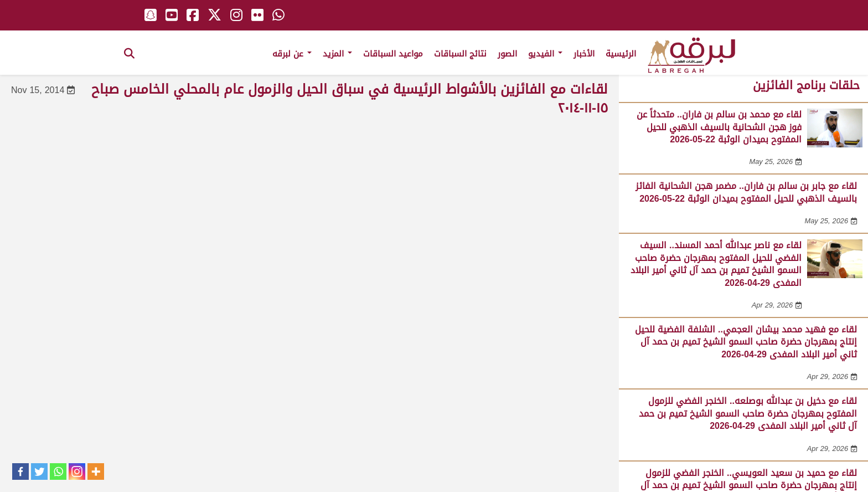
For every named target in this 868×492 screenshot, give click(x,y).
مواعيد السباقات (393, 54)
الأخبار (584, 54)
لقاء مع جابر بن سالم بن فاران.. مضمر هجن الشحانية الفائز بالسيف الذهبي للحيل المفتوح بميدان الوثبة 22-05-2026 (746, 192)
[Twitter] (39, 471)
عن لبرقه (292, 54)
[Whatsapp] (58, 471)
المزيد (337, 54)
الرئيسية (621, 54)
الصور (507, 54)
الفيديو (545, 54)
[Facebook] (20, 471)
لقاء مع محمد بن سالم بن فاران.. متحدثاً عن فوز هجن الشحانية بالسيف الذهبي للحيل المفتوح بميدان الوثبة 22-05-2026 (719, 127)
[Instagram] (77, 471)
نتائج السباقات (460, 54)
